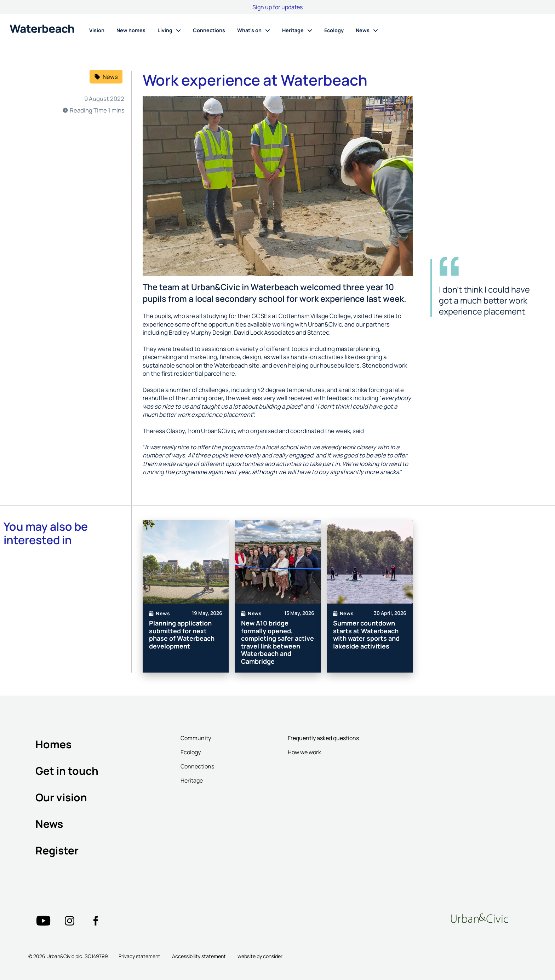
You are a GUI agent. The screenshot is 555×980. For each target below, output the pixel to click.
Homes (53, 744)
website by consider (260, 956)
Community (196, 738)
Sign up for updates (277, 7)
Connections (197, 766)
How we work (304, 752)
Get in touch (67, 771)
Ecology (191, 752)
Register (57, 850)
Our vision (61, 797)
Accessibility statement (199, 956)
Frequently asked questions (323, 738)
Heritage (192, 780)
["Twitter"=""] (43, 921)
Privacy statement (139, 956)
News (49, 824)
